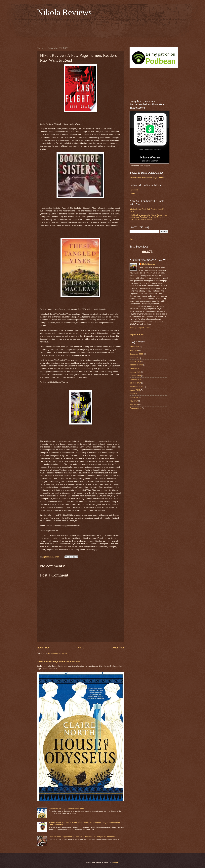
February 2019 (136, 408)
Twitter (132, 193)
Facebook (134, 190)
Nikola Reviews (64, 12)
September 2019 (136, 387)
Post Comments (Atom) (58, 653)
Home (81, 648)
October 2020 (135, 376)
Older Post (118, 648)
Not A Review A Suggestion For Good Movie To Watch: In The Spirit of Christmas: (82, 837)
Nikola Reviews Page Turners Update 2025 (59, 661)
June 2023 (134, 358)
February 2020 (136, 379)
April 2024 (134, 350)
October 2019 (135, 383)
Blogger (115, 862)
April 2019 (134, 405)
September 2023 (136, 354)
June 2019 (134, 397)
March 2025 (134, 347)
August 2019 (135, 390)
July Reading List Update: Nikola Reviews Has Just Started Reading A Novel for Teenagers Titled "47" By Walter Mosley (148, 217)
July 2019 (133, 394)
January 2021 (135, 372)
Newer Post (44, 648)
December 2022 (136, 365)
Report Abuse (137, 335)
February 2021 (136, 368)
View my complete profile (140, 327)
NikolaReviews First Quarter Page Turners (147, 177)
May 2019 (134, 401)
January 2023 (135, 361)
